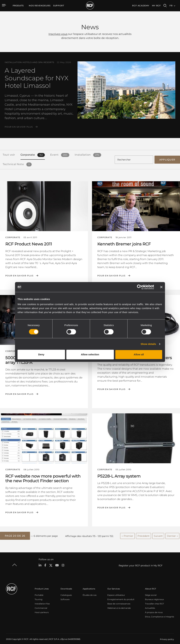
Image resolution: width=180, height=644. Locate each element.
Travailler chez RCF (154, 600)
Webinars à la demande (119, 604)
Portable (39, 591)
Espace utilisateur (116, 591)
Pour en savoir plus (19, 127)
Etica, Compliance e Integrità (159, 613)
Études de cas (90, 591)
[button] (15, 533)
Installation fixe (42, 600)
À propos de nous (154, 609)
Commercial (41, 604)
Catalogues (66, 591)
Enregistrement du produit (121, 596)
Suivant (158, 533)
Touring (38, 596)
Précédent (143, 533)
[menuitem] (40, 6)
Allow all (139, 354)
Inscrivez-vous (58, 34)
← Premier (127, 533)
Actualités (150, 604)
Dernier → (172, 533)
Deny (41, 354)
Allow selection (90, 354)
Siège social (151, 591)
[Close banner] (161, 287)
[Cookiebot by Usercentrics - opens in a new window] (139, 287)
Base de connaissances (119, 600)
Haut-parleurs (42, 609)
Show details (148, 344)
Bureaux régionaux (154, 596)
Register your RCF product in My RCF (141, 562)
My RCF (156, 6)
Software (65, 596)
